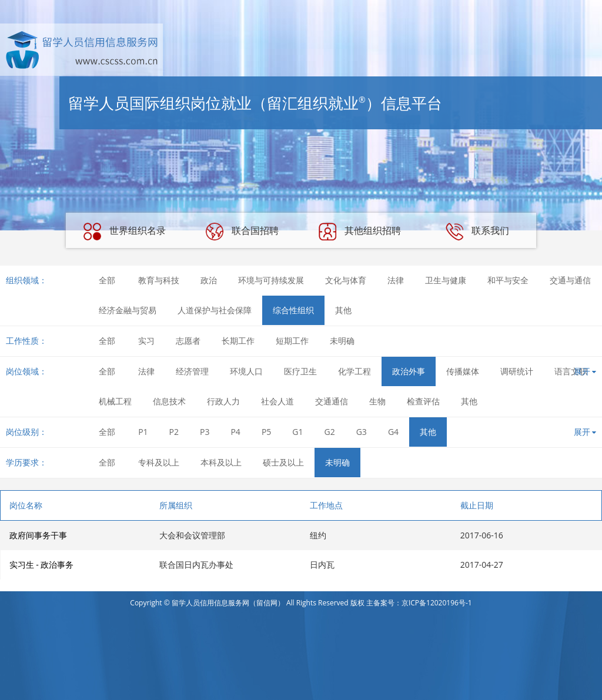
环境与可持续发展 (271, 280)
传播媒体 (463, 371)
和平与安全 (508, 280)
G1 (297, 432)
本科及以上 (221, 462)
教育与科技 (159, 280)
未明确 (342, 341)
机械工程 (115, 401)
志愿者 (188, 341)
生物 (377, 401)
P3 (205, 432)
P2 (174, 432)
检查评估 (423, 401)
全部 (107, 280)
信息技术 (169, 401)
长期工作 (238, 341)
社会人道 (277, 401)
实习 (146, 341)
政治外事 (409, 371)
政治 (209, 280)
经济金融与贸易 (128, 310)
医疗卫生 (300, 371)
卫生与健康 (446, 280)
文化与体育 (346, 280)
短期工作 (292, 341)
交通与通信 (570, 280)
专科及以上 (159, 462)
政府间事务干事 (38, 535)
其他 (343, 310)
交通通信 (332, 401)
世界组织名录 (125, 232)
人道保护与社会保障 (215, 310)
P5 (266, 432)
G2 (330, 432)
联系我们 (477, 232)
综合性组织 (293, 310)
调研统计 (517, 371)
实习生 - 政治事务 (42, 565)
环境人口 (246, 371)
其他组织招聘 (360, 232)
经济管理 (192, 371)
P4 (235, 432)
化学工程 (354, 371)
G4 (393, 432)
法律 (396, 280)
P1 (143, 432)
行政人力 (223, 401)
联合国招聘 (242, 232)
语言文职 (571, 371)
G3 (362, 432)
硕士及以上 (283, 462)
